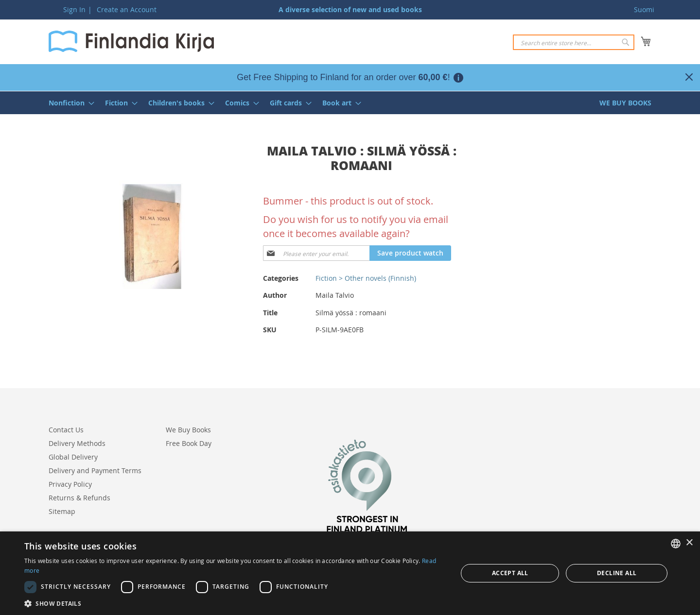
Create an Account (127, 9)
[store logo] (131, 41)
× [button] (689, 543)
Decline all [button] (617, 573)
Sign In (74, 9)
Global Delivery (73, 457)
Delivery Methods (77, 443)
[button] (235, 603)
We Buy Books (188, 430)
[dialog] (350, 573)
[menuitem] (69, 103)
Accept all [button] (510, 573)
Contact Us (66, 430)
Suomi (644, 9)
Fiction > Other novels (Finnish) (366, 278)
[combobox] (574, 42)
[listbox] (676, 544)
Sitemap (62, 511)
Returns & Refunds (79, 498)
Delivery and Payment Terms (95, 470)
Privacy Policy (70, 484)
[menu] (350, 103)
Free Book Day (189, 443)
